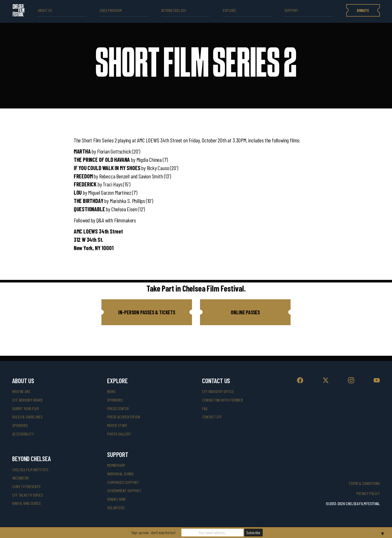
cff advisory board (27, 400)
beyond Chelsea (173, 10)
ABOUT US (45, 10)
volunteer (116, 508)
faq (205, 408)
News (111, 391)
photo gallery (119, 434)
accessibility (23, 434)
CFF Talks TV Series (27, 495)
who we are (21, 391)
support (291, 10)
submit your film (25, 408)
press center (118, 408)
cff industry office (218, 391)
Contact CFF (212, 417)
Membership (116, 465)
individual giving (120, 474)
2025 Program (111, 10)
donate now (116, 499)
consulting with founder (223, 400)
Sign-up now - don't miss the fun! (154, 533)
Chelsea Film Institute (30, 470)
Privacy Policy (368, 493)
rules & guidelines (27, 417)
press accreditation (123, 417)
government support (124, 490)
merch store (117, 425)
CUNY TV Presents (26, 486)
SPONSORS (115, 400)
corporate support (123, 482)
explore (229, 10)
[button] (147, 312)
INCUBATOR (20, 478)
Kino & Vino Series (26, 503)
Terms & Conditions (364, 483)
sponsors (20, 425)
